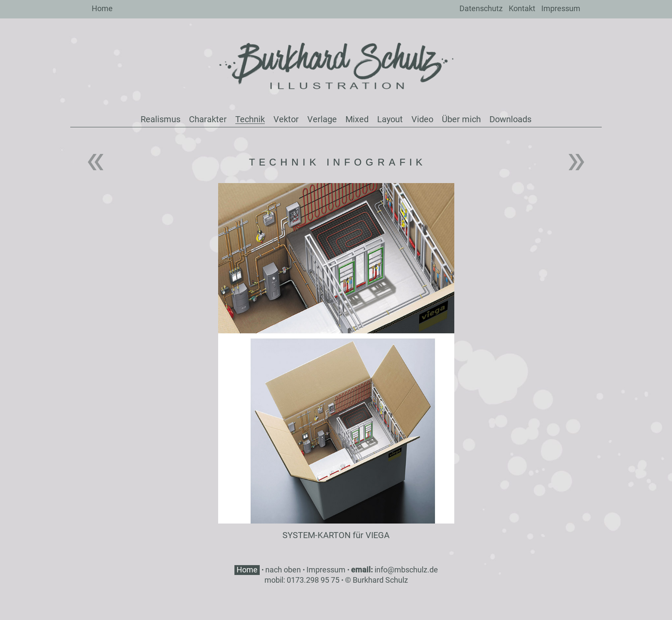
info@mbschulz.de (406, 570)
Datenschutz (481, 8)
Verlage (322, 119)
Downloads (510, 119)
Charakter (208, 119)
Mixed (357, 119)
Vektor (286, 119)
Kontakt (522, 8)
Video (422, 119)
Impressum (561, 8)
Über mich (461, 119)
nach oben (283, 570)
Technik (250, 119)
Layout (390, 119)
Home (102, 8)
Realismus (160, 119)
